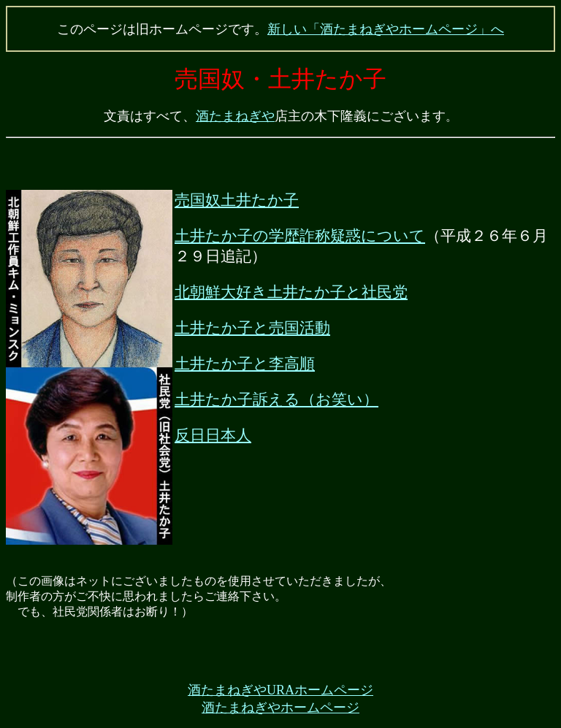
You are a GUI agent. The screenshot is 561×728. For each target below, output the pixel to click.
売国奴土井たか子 (237, 200)
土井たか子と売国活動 (252, 328)
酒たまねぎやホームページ (280, 708)
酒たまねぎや (235, 116)
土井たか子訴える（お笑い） (276, 399)
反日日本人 (213, 435)
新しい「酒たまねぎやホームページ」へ (386, 29)
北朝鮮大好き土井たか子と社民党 (291, 292)
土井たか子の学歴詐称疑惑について (300, 236)
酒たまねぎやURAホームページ (280, 690)
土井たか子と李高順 (245, 364)
